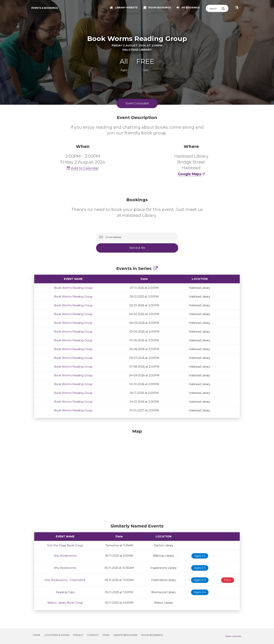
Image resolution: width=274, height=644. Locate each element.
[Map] (137, 475)
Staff (106, 635)
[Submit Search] (225, 8)
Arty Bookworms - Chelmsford (65, 580)
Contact (93, 635)
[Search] (214, 8)
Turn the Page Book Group (65, 545)
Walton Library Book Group (65, 603)
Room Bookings (152, 635)
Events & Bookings (45, 8)
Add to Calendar (83, 168)
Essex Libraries (233, 636)
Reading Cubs (65, 592)
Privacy (78, 635)
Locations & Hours (57, 635)
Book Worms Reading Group (73, 288)
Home (37, 635)
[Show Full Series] (156, 269)
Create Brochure (125, 635)
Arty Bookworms (65, 556)
